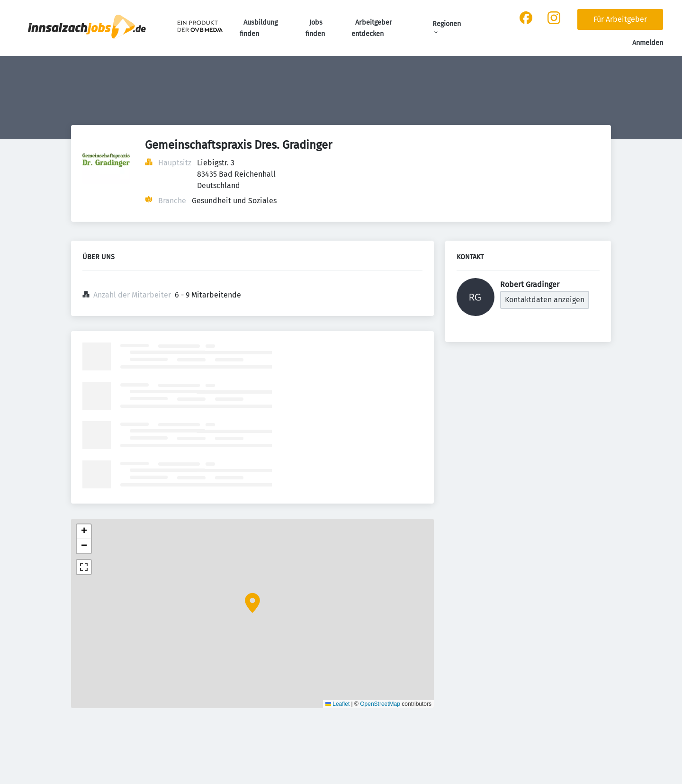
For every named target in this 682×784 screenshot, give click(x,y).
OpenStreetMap (380, 704)
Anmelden (648, 43)
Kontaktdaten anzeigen (545, 300)
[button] (252, 603)
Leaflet (337, 704)
